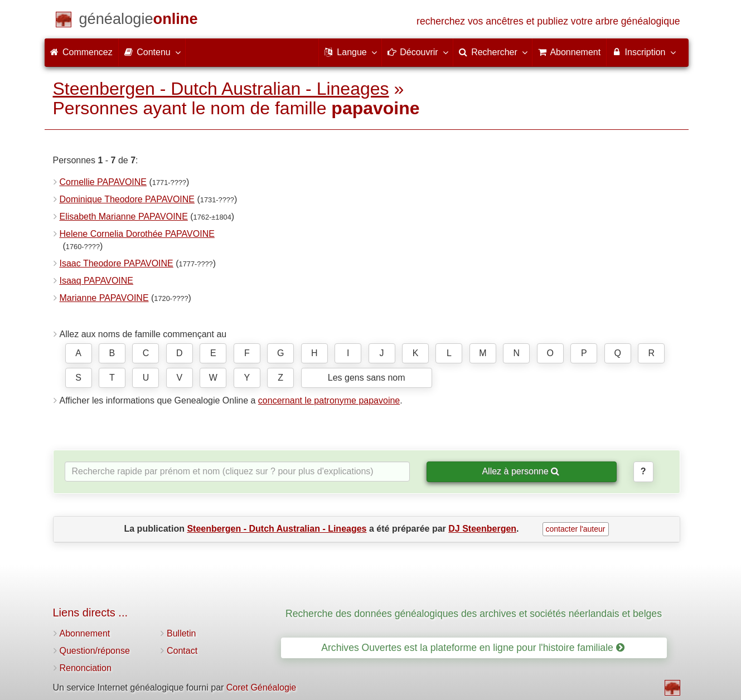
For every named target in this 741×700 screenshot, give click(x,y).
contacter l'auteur (576, 529)
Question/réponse (95, 651)
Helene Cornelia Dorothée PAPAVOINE (137, 234)
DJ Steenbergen (482, 529)
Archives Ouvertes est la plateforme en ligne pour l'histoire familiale (473, 648)
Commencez (81, 52)
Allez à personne (520, 471)
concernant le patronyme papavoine (329, 400)
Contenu (152, 52)
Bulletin (181, 633)
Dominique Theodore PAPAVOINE (127, 199)
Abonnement (85, 633)
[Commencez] (139, 21)
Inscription (643, 52)
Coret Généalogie (261, 687)
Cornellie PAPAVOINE (103, 182)
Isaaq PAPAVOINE (97, 281)
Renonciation (86, 668)
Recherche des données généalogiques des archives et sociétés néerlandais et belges (474, 614)
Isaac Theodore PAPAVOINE (117, 263)
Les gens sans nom (367, 378)
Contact (182, 651)
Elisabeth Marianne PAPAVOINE (124, 217)
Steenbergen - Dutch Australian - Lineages (221, 89)
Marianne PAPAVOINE (104, 298)
